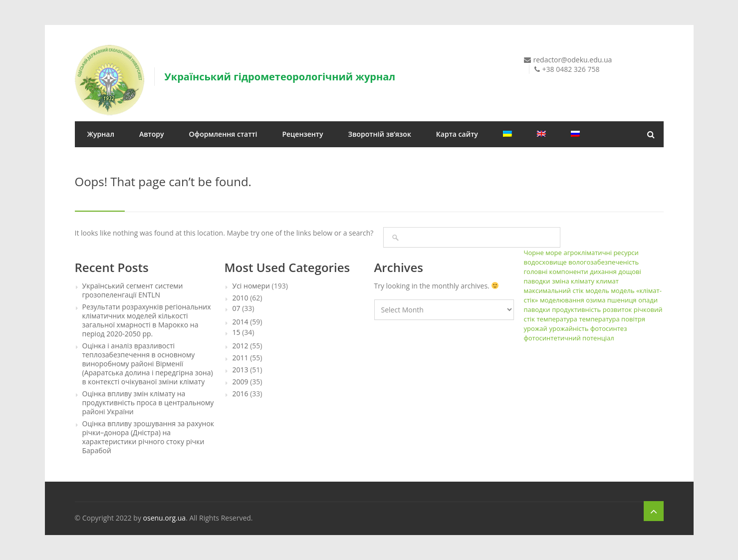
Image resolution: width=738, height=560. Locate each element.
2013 (241, 370)
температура (557, 319)
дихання (603, 272)
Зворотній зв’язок (380, 134)
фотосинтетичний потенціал (569, 338)
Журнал (101, 134)
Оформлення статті (223, 134)
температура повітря (612, 319)
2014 (241, 322)
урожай (536, 328)
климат (608, 281)
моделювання (562, 300)
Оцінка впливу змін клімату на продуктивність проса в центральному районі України (148, 403)
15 (237, 332)
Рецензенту (302, 134)
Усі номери (251, 286)
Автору (152, 134)
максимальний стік (554, 290)
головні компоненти (556, 272)
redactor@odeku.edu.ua (573, 60)
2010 (241, 298)
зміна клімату (573, 281)
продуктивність (576, 309)
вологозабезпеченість (604, 262)
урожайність (569, 328)
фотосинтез (609, 328)
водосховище (545, 262)
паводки (537, 309)
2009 (241, 382)
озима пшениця (611, 300)
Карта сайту (457, 134)
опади (648, 300)
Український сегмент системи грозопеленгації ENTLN (133, 290)
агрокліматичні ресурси (601, 253)
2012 (241, 346)
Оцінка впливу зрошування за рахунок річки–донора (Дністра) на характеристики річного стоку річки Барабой (148, 437)
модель (597, 290)
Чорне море (543, 253)
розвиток (617, 309)
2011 (241, 358)
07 (237, 308)
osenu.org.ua (165, 518)
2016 (241, 394)
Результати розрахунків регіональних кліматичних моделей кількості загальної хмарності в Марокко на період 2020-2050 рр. (147, 320)
